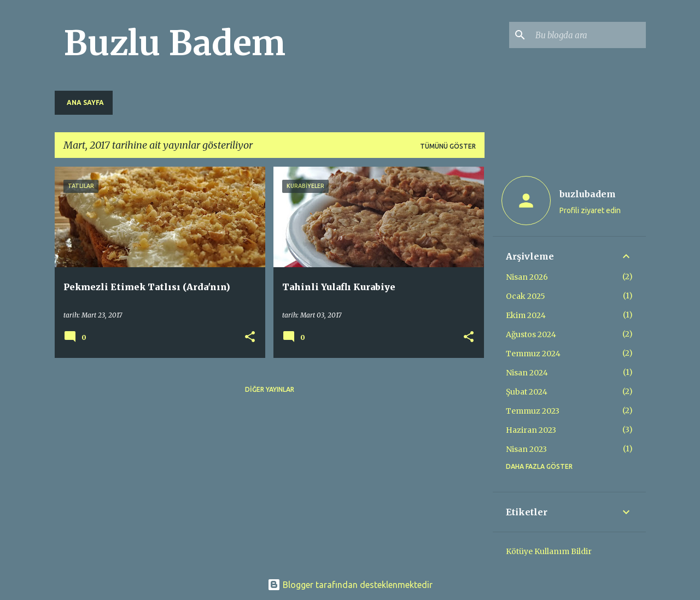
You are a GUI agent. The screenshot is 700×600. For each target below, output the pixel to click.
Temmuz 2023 (533, 411)
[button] (250, 337)
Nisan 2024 (527, 373)
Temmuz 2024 (533, 354)
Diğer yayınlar (270, 389)
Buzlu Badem (174, 43)
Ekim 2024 (526, 315)
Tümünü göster (448, 146)
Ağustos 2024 (531, 334)
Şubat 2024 (527, 392)
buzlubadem (588, 194)
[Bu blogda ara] (588, 35)
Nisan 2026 (527, 277)
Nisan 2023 (526, 449)
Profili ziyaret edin (590, 210)
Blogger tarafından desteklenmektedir (350, 585)
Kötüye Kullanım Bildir (549, 551)
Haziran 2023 (531, 430)
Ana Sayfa (85, 102)
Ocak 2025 (526, 296)
